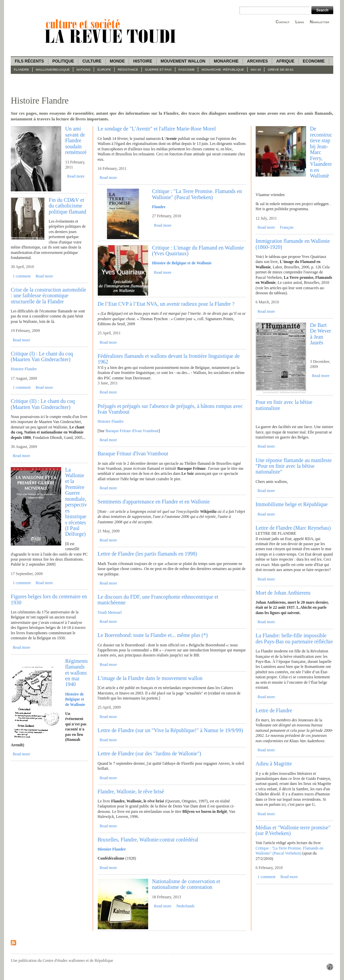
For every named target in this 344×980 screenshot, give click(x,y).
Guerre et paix (158, 69)
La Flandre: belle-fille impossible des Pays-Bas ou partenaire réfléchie (294, 638)
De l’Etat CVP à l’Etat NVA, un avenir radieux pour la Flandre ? (166, 304)
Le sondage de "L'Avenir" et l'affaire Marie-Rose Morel (157, 129)
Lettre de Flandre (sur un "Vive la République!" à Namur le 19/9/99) (170, 730)
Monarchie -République (223, 69)
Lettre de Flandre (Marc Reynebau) (293, 528)
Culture (92, 61)
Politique (63, 61)
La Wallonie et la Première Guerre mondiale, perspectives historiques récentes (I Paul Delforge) (76, 502)
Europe (104, 69)
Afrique (285, 61)
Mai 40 (256, 69)
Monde (117, 61)
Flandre (22, 69)
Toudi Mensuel (110, 612)
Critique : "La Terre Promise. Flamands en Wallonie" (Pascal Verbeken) (197, 194)
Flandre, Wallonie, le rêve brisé (131, 791)
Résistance (128, 69)
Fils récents (29, 61)
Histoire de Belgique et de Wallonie (182, 263)
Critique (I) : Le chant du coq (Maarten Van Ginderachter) (42, 356)
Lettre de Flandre (274, 710)
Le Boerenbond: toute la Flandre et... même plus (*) (153, 635)
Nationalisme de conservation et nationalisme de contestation (186, 884)
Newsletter (319, 22)
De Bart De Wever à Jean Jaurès (321, 334)
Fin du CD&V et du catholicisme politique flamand (68, 206)
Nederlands (185, 906)
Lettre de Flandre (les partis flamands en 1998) (147, 554)
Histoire (142, 61)
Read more (76, 176)
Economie (314, 61)
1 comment (22, 276)
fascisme (187, 69)
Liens (300, 22)
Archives (257, 61)
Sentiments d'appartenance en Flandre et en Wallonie (154, 502)
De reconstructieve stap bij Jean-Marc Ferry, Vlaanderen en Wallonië (321, 152)
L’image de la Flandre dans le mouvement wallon (150, 678)
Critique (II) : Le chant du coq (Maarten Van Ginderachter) (43, 404)
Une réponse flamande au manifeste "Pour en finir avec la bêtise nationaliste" (294, 466)
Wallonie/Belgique (53, 69)
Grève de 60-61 (281, 69)
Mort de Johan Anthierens (283, 593)
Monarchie (226, 61)
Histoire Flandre (24, 369)
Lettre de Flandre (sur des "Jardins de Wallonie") (149, 753)
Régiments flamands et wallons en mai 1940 (77, 673)
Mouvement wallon (183, 61)
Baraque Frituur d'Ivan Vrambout (132, 431)
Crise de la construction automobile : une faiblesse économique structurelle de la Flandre (49, 296)
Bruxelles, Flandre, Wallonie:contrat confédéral (148, 840)
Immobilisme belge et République (292, 504)
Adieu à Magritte (274, 764)
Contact (283, 22)
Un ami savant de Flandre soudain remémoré (76, 140)
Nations (84, 69)
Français (287, 227)
